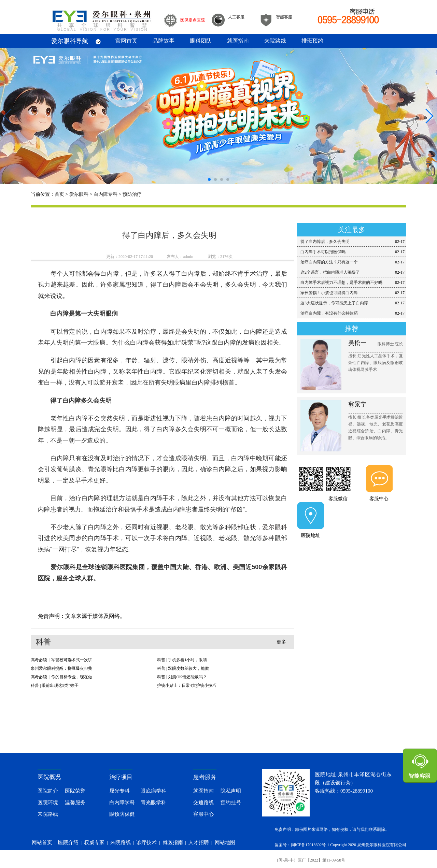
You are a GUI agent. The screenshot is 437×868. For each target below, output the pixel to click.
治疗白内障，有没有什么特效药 (329, 313)
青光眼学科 (153, 802)
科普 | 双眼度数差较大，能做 (183, 668)
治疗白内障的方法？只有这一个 (329, 262)
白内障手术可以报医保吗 (323, 252)
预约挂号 (231, 802)
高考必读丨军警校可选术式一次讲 (61, 660)
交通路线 (203, 802)
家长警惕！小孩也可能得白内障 (329, 293)
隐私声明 (231, 791)
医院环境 (48, 802)
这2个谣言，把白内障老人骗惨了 (330, 272)
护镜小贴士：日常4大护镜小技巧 (187, 685)
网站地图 (225, 842)
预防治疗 (132, 194)
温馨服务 (75, 802)
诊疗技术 (146, 842)
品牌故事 (164, 41)
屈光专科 (119, 791)
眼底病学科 (153, 791)
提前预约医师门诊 (352, 552)
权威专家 (94, 842)
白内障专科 (105, 194)
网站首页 (42, 842)
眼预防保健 (122, 814)
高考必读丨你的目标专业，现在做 (61, 677)
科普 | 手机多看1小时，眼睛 (182, 660)
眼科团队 (201, 41)
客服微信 (338, 499)
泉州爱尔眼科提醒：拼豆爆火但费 (61, 668)
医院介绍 (68, 842)
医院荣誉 (75, 791)
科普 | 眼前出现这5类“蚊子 (55, 685)
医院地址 (311, 536)
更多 (281, 642)
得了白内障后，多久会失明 (325, 242)
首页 (59, 194)
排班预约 (312, 41)
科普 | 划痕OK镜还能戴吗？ (182, 677)
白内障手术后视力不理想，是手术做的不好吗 (341, 283)
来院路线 (275, 41)
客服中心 (379, 499)
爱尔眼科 (79, 194)
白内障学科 (122, 802)
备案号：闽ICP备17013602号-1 (302, 845)
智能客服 (284, 17)
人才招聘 (199, 842)
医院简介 (48, 791)
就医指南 (238, 41)
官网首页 (126, 41)
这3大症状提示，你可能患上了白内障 (334, 303)
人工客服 (236, 17)
